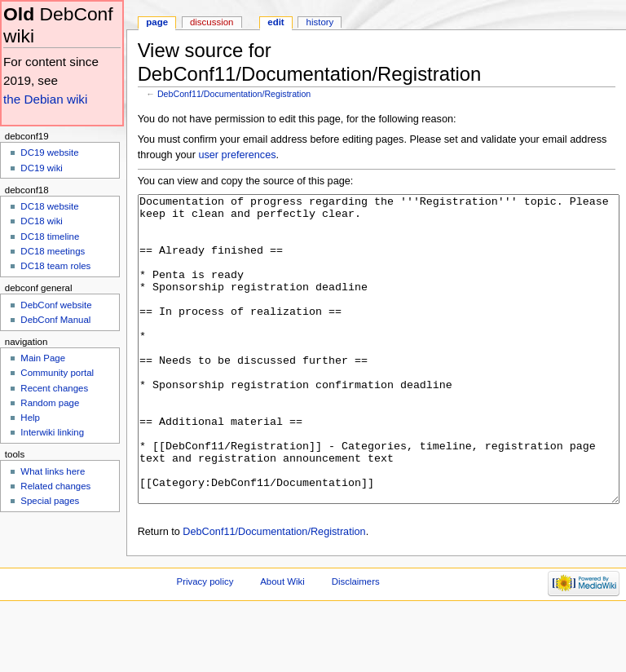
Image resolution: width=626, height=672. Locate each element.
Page (157, 22)
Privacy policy (205, 643)
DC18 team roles (55, 266)
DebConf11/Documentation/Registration (234, 94)
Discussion (212, 22)
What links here (53, 471)
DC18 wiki (42, 221)
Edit (276, 22)
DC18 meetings (53, 251)
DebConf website (56, 305)
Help (30, 418)
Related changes (55, 486)
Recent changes (54, 388)
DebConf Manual (55, 320)
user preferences (237, 155)
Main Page (43, 358)
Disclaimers (356, 643)
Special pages (50, 501)
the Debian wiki (45, 99)
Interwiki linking (52, 432)
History (320, 22)
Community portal (57, 373)
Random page (50, 403)
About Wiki (282, 643)
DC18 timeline (50, 237)
